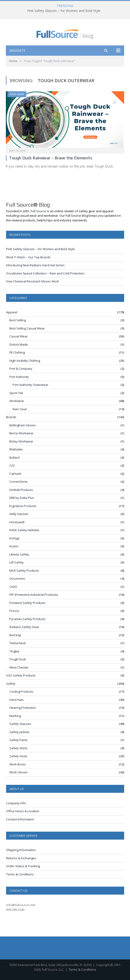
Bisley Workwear (21, 441)
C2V (12, 465)
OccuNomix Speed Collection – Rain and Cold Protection (45, 273)
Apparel (12, 312)
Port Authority (19, 377)
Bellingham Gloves (23, 425)
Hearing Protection (23, 708)
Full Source (38, 211)
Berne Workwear (21, 433)
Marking (15, 716)
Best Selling (18, 320)
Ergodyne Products (23, 506)
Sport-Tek (16, 393)
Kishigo (15, 538)
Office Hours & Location (23, 811)
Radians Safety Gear (24, 627)
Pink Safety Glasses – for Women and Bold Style (64, 11)
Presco (14, 611)
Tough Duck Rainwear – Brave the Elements (51, 158)
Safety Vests (18, 756)
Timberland (17, 643)
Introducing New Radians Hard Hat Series (35, 265)
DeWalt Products (21, 490)
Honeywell (17, 522)
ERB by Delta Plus (22, 498)
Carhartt (15, 474)
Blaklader (16, 449)
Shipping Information (21, 850)
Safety (11, 684)
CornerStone (19, 482)
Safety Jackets (19, 732)
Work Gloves (19, 772)
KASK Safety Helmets (24, 530)
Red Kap (15, 635)
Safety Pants (19, 740)
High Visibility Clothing (25, 361)
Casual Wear (19, 336)
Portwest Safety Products (27, 603)
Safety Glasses (20, 724)
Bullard (14, 457)
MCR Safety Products (24, 570)
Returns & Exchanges (21, 858)
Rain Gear (17, 94)
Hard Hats (17, 700)
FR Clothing (17, 352)
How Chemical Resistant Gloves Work (33, 281)
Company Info (16, 803)
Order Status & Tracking (23, 866)
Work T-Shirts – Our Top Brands (28, 257)
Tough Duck (18, 659)
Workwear (17, 401)
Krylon (14, 546)
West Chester (19, 667)
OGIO (13, 587)
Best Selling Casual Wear (27, 328)
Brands (11, 417)
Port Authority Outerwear (30, 385)
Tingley (14, 651)
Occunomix (17, 578)
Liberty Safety (19, 554)
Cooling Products (21, 691)
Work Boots (18, 764)
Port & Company (21, 369)
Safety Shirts (19, 748)
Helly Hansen (19, 514)
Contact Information (20, 819)
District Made (19, 344)
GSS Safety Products (21, 675)
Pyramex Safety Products (27, 619)
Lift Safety (17, 562)
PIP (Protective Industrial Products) (34, 595)
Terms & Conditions (20, 874)
